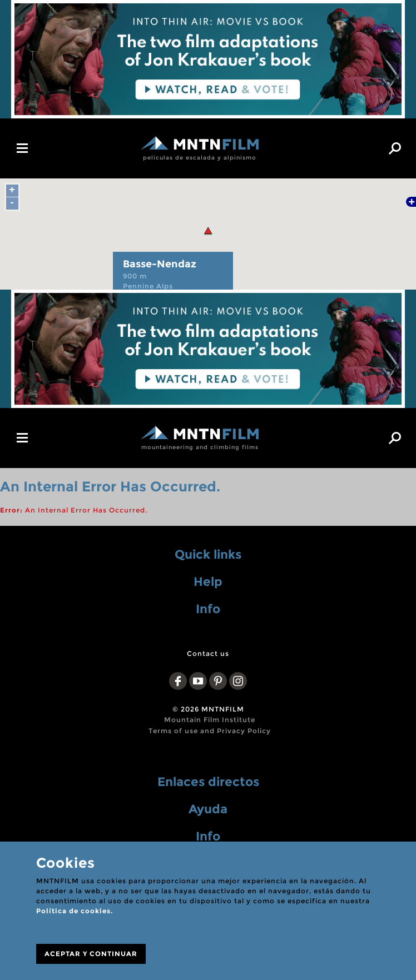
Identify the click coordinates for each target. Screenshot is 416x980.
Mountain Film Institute (210, 720)
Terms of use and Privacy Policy (210, 731)
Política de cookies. (75, 911)
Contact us (208, 653)
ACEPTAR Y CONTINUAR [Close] (91, 954)
